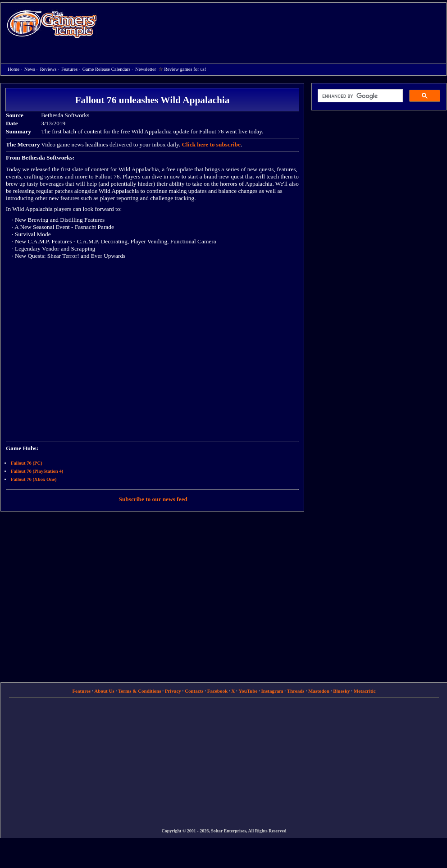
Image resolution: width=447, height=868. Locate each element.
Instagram (272, 691)
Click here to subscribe (211, 144)
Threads (296, 691)
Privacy (173, 691)
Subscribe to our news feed (153, 499)
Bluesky (341, 691)
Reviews (48, 69)
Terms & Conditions (140, 691)
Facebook (217, 691)
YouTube (248, 691)
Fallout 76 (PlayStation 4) (37, 471)
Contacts (194, 691)
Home (52, 24)
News (30, 69)
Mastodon (319, 691)
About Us (104, 691)
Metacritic (365, 691)
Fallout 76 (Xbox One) (34, 479)
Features (69, 69)
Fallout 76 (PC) (27, 463)
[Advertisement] (230, 68)
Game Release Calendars (107, 69)
